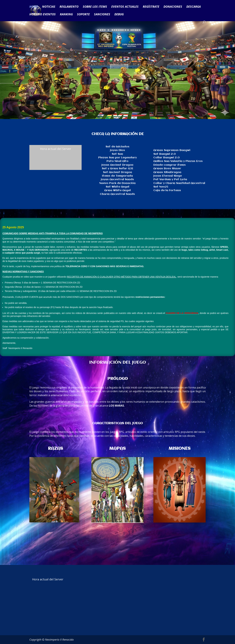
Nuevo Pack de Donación (117, 183)
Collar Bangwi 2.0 (167, 158)
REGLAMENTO (69, 7)
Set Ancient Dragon (117, 172)
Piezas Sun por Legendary (117, 158)
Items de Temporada (117, 176)
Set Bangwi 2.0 (165, 154)
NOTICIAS (49, 7)
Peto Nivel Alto (117, 161)
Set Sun (117, 154)
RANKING (66, 15)
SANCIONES (102, 15)
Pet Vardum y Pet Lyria (170, 179)
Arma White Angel (117, 190)
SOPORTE (83, 15)
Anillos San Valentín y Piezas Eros (178, 161)
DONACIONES (173, 7)
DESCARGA (194, 7)
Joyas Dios (117, 150)
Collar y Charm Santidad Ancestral (179, 183)
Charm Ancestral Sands (117, 194)
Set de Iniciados (117, 147)
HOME (34, 7)
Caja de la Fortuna (167, 190)
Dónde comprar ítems (170, 165)
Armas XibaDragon (167, 172)
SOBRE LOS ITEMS (95, 7)
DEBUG (119, 15)
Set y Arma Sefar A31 (117, 169)
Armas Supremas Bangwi (172, 150)
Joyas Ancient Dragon (117, 165)
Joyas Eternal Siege (168, 176)
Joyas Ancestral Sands (117, 179)
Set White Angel (117, 187)
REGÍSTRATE (151, 7)
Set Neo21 (161, 187)
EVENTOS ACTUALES (125, 7)
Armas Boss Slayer (167, 169)
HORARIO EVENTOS (43, 15)
